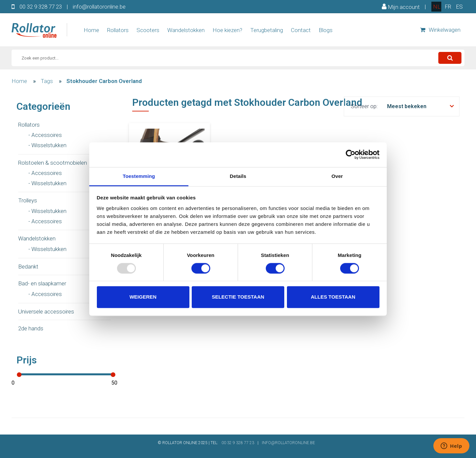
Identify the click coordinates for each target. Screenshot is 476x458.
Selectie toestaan (238, 297)
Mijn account (401, 7)
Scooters (148, 30)
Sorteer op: (364, 106)
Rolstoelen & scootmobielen (53, 163)
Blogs (326, 30)
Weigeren (143, 297)
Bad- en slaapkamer (42, 283)
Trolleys (28, 200)
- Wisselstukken (47, 145)
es (459, 7)
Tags (47, 81)
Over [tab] (337, 176)
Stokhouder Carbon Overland (104, 81)
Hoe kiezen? (227, 30)
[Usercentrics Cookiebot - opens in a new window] (351, 154)
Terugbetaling (267, 30)
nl (437, 7)
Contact (301, 30)
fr (448, 7)
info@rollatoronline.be (99, 7)
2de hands (31, 328)
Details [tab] (238, 176)
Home (91, 30)
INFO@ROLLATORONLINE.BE (288, 443)
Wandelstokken (186, 30)
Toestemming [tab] (139, 176)
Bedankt (28, 267)
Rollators (118, 30)
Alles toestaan (333, 297)
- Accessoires (45, 135)
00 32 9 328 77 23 (41, 7)
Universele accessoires (46, 312)
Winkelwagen (440, 30)
